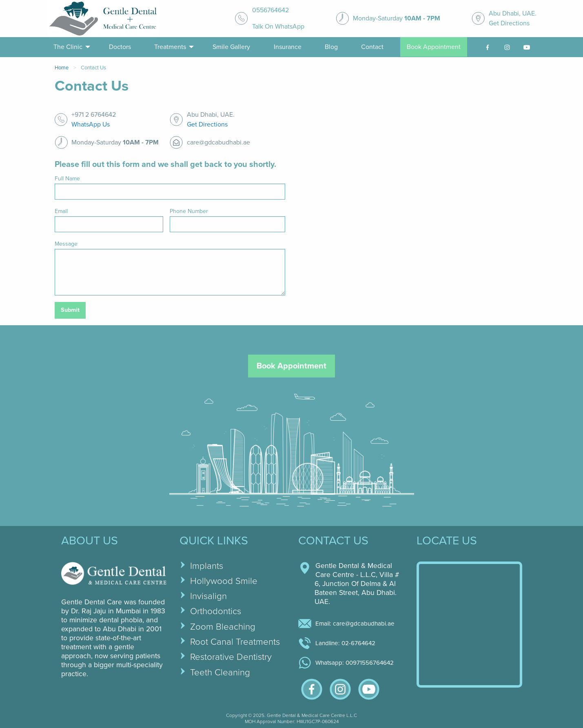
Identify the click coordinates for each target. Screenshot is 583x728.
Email (61, 211)
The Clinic (68, 47)
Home (62, 68)
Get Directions (509, 23)
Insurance (288, 47)
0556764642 (270, 10)
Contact (372, 47)
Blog (331, 47)
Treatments (170, 47)
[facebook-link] (488, 47)
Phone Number (189, 211)
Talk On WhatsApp (278, 27)
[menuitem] (70, 47)
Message (66, 244)
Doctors (120, 47)
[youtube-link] (527, 47)
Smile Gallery (231, 47)
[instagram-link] (507, 47)
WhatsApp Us (91, 124)
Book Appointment (434, 47)
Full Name (67, 179)
